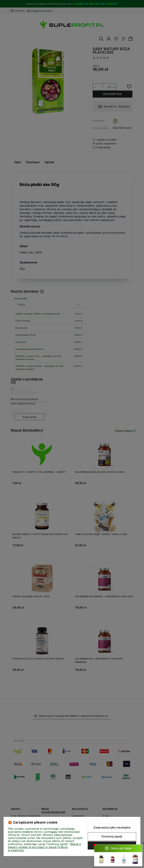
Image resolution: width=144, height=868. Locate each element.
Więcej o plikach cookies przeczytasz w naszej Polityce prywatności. (44, 847)
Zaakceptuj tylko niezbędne (112, 827)
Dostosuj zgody (112, 836)
